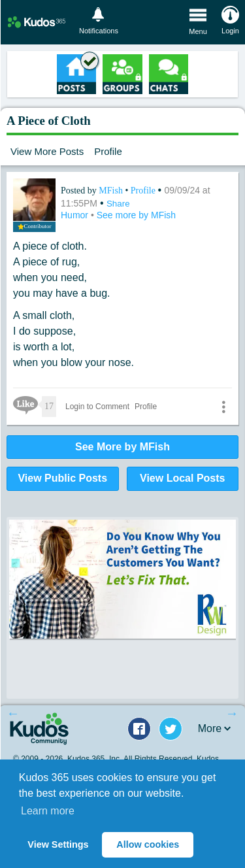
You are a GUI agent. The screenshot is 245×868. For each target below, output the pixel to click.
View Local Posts (182, 478)
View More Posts (47, 151)
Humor (76, 215)
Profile (108, 151)
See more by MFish (136, 215)
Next (232, 713)
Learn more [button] (48, 811)
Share (118, 204)
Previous (13, 713)
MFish (112, 191)
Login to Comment (97, 407)
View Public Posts (62, 478)
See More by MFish (122, 447)
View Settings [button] (58, 844)
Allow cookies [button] (148, 844)
